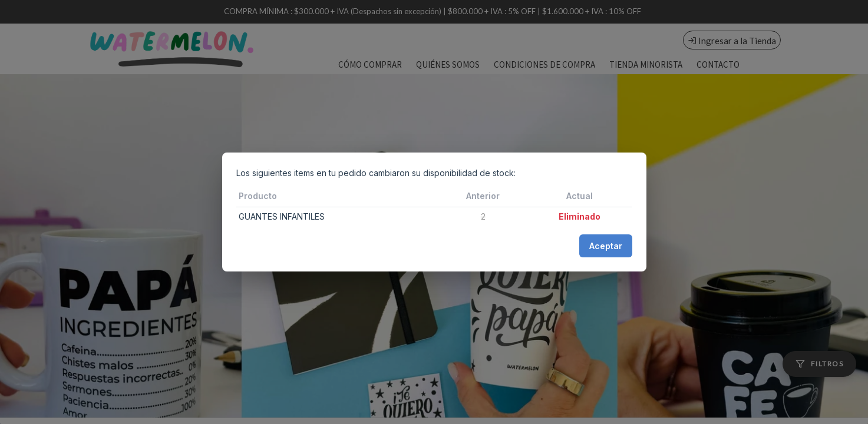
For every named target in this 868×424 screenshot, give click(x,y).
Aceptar (606, 246)
